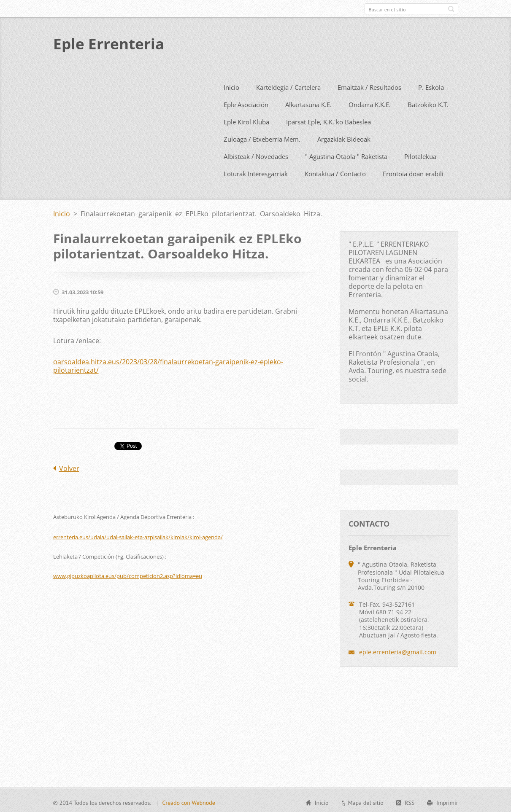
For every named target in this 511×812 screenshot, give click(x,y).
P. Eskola (431, 86)
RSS (410, 801)
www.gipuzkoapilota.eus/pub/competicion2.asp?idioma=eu (128, 574)
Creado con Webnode (188, 801)
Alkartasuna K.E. (308, 103)
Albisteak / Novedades (256, 155)
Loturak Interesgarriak (256, 172)
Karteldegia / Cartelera (288, 86)
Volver (69, 467)
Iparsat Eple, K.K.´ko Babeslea (328, 120)
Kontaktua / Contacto (335, 172)
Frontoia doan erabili (413, 172)
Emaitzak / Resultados (369, 86)
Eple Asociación (246, 103)
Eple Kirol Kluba (246, 120)
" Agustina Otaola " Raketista (346, 155)
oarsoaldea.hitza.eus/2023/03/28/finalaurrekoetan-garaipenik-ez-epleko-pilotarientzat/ (168, 364)
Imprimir (447, 801)
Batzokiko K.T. (428, 103)
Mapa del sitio (365, 801)
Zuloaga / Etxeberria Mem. (262, 137)
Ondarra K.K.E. (370, 103)
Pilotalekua (420, 155)
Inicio (231, 86)
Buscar (451, 9)
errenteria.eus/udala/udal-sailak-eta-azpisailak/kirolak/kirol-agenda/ (138, 535)
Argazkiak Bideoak (344, 137)
